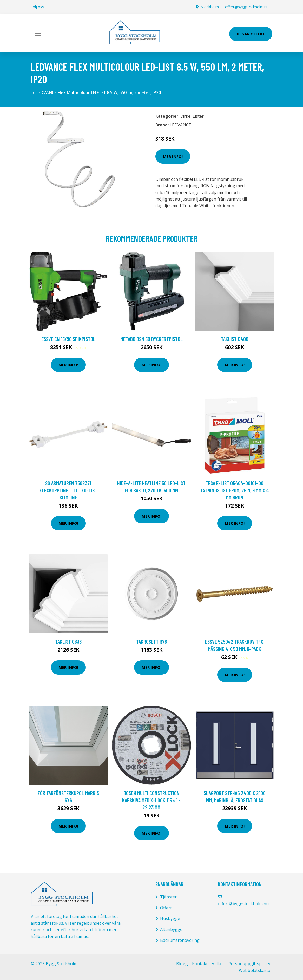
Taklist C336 (68, 641)
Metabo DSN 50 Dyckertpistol (151, 339)
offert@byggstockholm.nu (246, 7)
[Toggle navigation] (38, 33)
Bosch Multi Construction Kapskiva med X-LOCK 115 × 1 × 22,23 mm (151, 800)
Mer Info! (173, 156)
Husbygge (170, 918)
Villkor (218, 964)
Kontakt (200, 964)
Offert (166, 908)
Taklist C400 (235, 339)
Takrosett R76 (151, 641)
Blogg (182, 964)
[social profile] (50, 7)
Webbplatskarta (255, 970)
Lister (198, 116)
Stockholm (210, 7)
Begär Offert (251, 34)
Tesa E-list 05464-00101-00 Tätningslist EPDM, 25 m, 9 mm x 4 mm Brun (235, 490)
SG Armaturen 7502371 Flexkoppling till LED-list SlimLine (68, 490)
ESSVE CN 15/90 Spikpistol (68, 339)
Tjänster (168, 897)
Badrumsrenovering (180, 940)
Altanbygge (171, 929)
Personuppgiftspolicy (249, 964)
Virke (185, 116)
